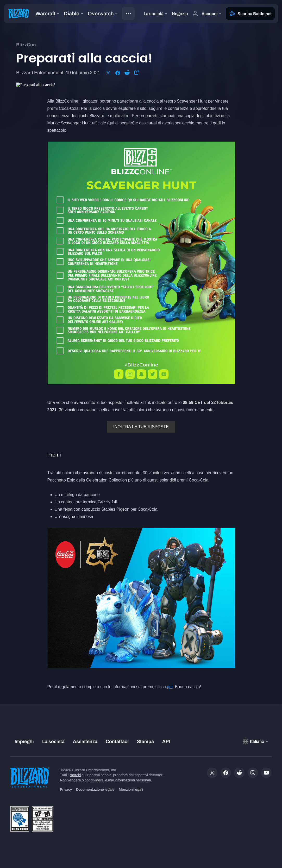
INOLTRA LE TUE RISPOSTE (141, 427)
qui (170, 687)
